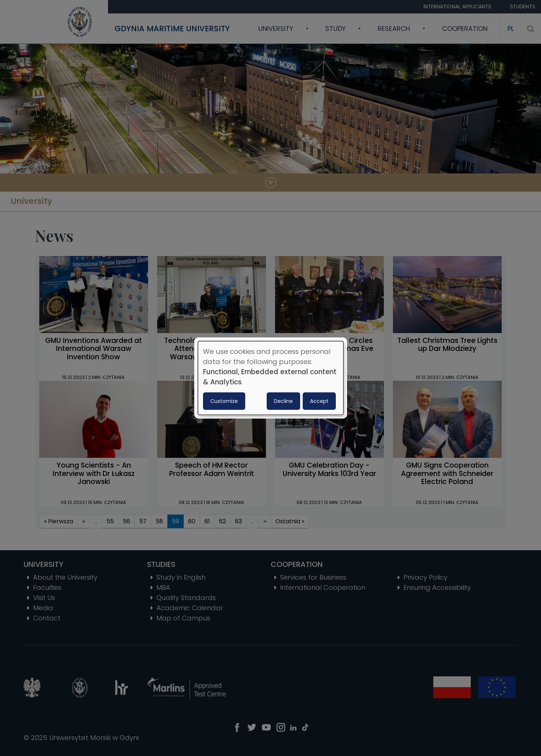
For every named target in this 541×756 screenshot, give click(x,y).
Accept (319, 401)
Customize (224, 401)
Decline (283, 401)
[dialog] (271, 378)
